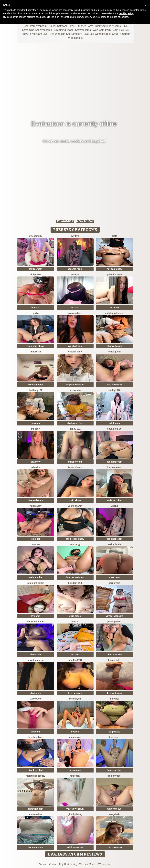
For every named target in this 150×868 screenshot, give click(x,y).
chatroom (114, 577)
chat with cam (114, 346)
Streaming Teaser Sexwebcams (72, 30)
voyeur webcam (75, 385)
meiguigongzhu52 (36, 776)
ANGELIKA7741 (75, 660)
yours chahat (75, 506)
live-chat (36, 307)
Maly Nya (114, 699)
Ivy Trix (75, 236)
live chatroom (75, 346)
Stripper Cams (85, 26)
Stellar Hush (114, 544)
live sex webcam (75, 577)
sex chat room (114, 462)
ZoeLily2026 (114, 390)
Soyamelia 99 (114, 429)
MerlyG (36, 313)
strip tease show (75, 539)
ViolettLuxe (36, 275)
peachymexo (114, 622)
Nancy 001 (75, 429)
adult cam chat (75, 847)
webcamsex (75, 770)
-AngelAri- (114, 814)
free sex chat (114, 770)
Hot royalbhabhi (36, 622)
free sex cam (75, 693)
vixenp (114, 506)
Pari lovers (114, 583)
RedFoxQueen (114, 352)
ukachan (75, 776)
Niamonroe (75, 737)
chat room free (75, 423)
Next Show (85, 221)
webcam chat (36, 385)
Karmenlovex (114, 467)
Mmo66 (36, 544)
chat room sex (114, 385)
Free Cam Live (39, 34)
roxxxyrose (114, 776)
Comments (65, 221)
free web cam (36, 500)
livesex (75, 732)
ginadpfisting (75, 814)
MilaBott (36, 429)
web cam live (114, 809)
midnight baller (36, 583)
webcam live (36, 577)
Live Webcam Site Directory (66, 34)
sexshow (36, 462)
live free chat (36, 770)
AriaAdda (36, 467)
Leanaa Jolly (114, 660)
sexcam (36, 423)
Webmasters (105, 864)
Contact (53, 864)
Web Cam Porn (102, 30)
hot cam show (114, 269)
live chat (36, 616)
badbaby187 (36, 390)
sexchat (75, 307)
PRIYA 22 (75, 622)
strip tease (75, 616)
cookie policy (126, 13)
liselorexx (114, 737)
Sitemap (43, 864)
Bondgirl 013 (75, 583)
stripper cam (75, 462)
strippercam (36, 269)
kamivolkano (75, 467)
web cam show (36, 346)
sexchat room (75, 269)
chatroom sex (114, 655)
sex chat (114, 307)
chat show (36, 655)
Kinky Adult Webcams (108, 26)
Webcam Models (88, 864)
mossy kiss (75, 390)
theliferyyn (75, 699)
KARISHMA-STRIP (36, 660)
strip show (75, 500)
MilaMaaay (36, 506)
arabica (75, 275)
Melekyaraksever (114, 313)
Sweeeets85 (36, 236)
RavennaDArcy (75, 313)
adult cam (114, 423)
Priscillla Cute (114, 275)
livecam (36, 732)
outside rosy (75, 352)
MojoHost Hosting (68, 864)
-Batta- (114, 236)
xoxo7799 (36, 699)
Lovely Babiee (36, 737)
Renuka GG (75, 544)
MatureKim (36, 352)
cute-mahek (36, 814)
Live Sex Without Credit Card (101, 34)
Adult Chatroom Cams (61, 26)
